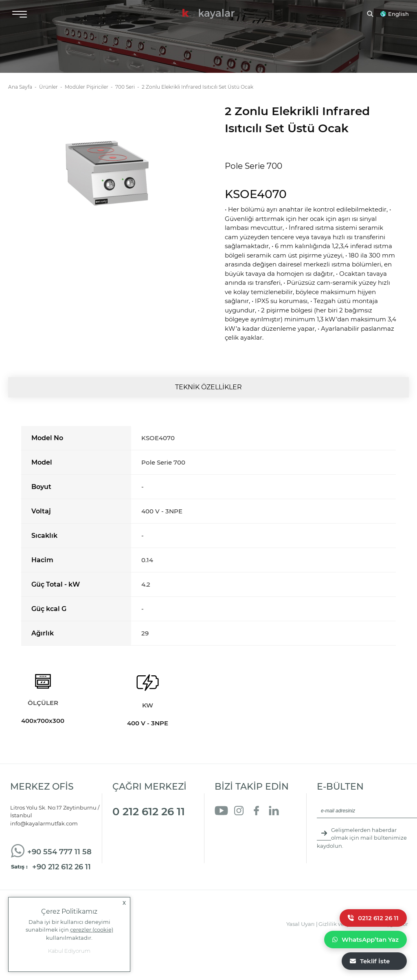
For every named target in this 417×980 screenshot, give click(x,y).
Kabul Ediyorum (69, 951)
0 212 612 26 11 (149, 812)
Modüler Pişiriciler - (90, 87)
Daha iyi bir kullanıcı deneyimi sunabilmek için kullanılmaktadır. (69, 930)
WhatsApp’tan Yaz (365, 940)
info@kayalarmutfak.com (44, 823)
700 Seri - (128, 87)
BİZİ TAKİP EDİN (252, 787)
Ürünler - (52, 87)
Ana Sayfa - (24, 87)
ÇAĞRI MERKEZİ (149, 787)
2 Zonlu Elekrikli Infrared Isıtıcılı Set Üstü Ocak (198, 87)
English (398, 14)
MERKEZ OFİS (42, 787)
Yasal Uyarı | (302, 924)
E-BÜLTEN (340, 787)
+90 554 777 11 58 (59, 852)
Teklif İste (370, 961)
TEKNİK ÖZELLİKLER (208, 387)
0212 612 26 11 (373, 918)
